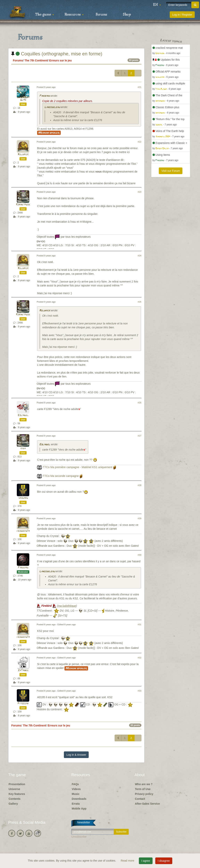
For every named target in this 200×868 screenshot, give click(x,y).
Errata (76, 804)
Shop (127, 15)
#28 (140, 485)
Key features (17, 794)
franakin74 (23, 531)
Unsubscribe (79, 837)
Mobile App (79, 809)
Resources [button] (74, 15)
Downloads (79, 799)
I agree (146, 861)
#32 (140, 658)
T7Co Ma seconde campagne (61, 476)
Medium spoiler (49, 133)
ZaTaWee (23, 670)
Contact (140, 799)
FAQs (75, 784)
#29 (140, 518)
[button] (157, 5)
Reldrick (23, 155)
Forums (101, 15)
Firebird (44, 96)
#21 (140, 87)
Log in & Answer (76, 755)
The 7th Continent (36, 60)
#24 (140, 256)
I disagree (164, 861)
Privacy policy (144, 794)
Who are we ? (144, 784)
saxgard (23, 498)
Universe (14, 789)
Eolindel (23, 415)
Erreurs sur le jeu (60, 60)
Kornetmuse (23, 205)
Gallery (13, 804)
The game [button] (45, 15)
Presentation (17, 784)
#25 (140, 302)
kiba (23, 449)
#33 (140, 691)
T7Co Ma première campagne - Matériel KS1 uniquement (78, 467)
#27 (140, 436)
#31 (140, 624)
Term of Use (143, 789)
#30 (140, 555)
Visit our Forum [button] (171, 171)
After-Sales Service (147, 804)
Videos (76, 789)
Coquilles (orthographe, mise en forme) (57, 54)
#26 (140, 403)
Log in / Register (182, 15)
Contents (15, 799)
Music (76, 794)
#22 (140, 142)
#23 (140, 192)
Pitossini (23, 704)
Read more (128, 861)
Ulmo (23, 100)
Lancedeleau (52, 107)
